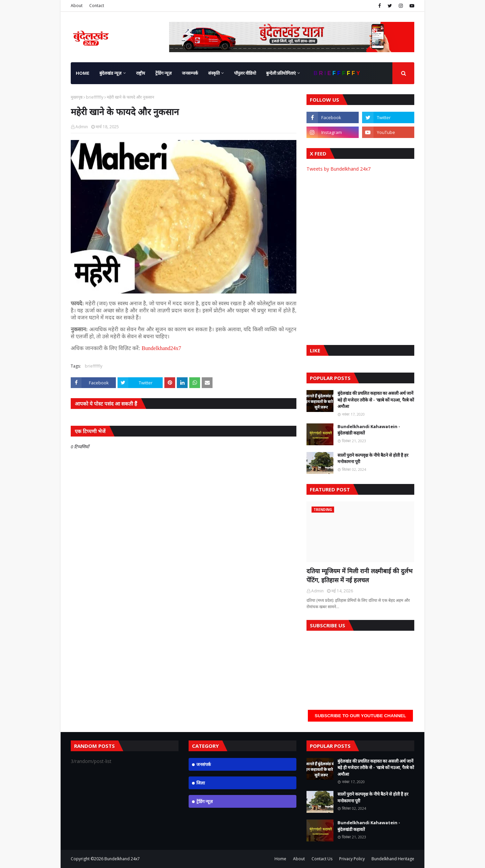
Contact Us (322, 859)
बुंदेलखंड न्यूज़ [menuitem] (110, 73)
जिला (201, 783)
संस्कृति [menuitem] (214, 73)
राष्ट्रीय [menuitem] (141, 73)
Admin (82, 127)
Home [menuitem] (83, 73)
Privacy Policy (352, 859)
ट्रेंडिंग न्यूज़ (205, 801)
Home (280, 859)
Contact (97, 6)
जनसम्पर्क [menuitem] (190, 73)
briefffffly (95, 97)
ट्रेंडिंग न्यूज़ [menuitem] (164, 73)
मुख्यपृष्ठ (77, 97)
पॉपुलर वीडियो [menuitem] (245, 73)
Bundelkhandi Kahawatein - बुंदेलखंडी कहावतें (369, 430)
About (77, 6)
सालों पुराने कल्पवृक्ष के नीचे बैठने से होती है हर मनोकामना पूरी (373, 458)
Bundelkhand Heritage (393, 859)
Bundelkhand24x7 (161, 348)
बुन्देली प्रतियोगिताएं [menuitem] (281, 73)
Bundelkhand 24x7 (122, 859)
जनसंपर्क (204, 764)
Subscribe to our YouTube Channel (360, 716)
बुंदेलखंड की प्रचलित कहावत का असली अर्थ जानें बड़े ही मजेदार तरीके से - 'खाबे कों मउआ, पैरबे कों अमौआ (376, 400)
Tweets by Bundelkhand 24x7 (338, 169)
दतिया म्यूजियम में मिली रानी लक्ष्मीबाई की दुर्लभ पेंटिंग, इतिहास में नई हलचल (360, 575)
